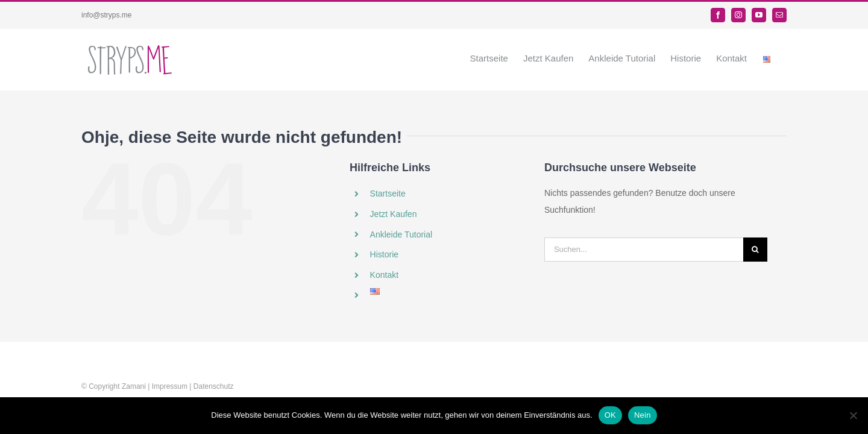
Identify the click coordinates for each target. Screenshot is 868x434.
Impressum (170, 386)
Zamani (134, 386)
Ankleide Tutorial (401, 234)
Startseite (388, 193)
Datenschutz (214, 386)
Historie (384, 254)
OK (610, 415)
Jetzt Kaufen (394, 214)
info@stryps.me (107, 15)
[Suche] (755, 250)
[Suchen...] (644, 250)
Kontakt (384, 275)
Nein (643, 415)
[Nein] (853, 415)
